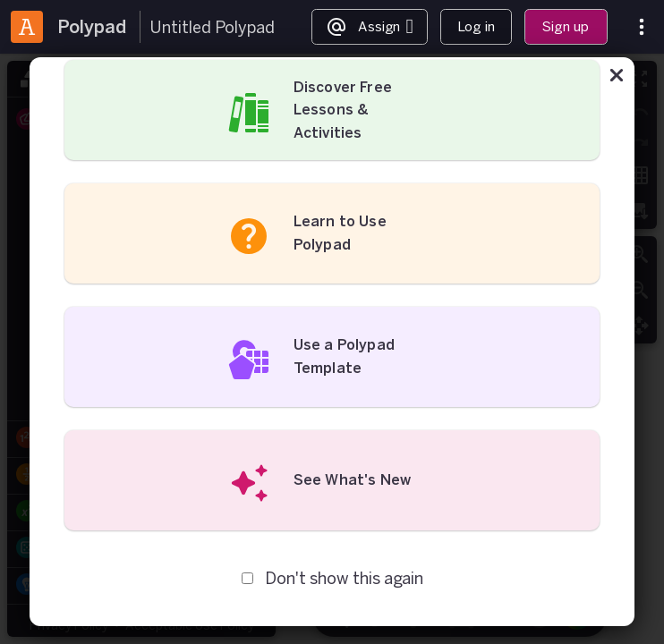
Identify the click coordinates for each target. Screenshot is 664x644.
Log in (476, 26)
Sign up (566, 26)
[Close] (617, 78)
